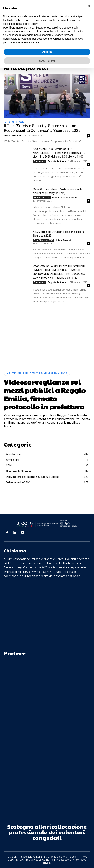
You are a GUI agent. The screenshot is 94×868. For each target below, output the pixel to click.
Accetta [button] (47, 52)
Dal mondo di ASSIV (14, 122)
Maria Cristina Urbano (65, 197)
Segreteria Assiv (57, 161)
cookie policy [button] (30, 24)
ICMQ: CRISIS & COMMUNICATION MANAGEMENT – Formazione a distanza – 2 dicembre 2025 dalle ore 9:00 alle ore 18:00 (59, 153)
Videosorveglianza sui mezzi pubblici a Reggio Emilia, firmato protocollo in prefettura (45, 394)
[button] (89, 6)
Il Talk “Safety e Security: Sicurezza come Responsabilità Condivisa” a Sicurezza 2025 (42, 128)
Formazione (40, 161)
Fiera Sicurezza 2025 (44, 240)
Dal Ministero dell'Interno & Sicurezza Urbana (37, 373)
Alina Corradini (12, 136)
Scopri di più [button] (47, 61)
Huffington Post (42, 198)
